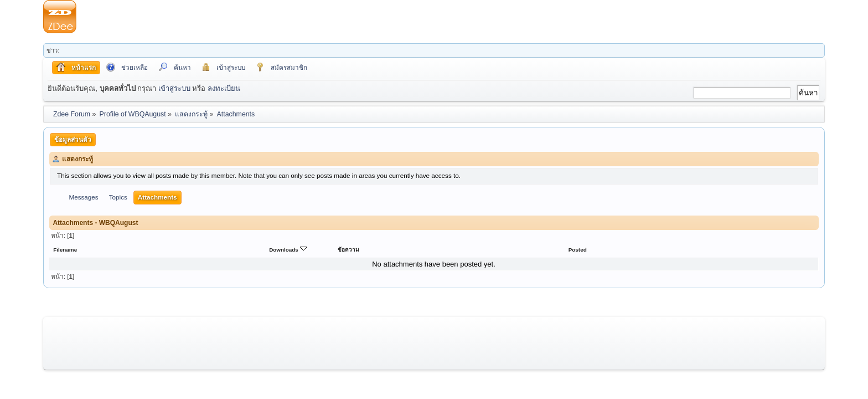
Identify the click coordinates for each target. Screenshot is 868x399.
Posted (578, 250)
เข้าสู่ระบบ (174, 88)
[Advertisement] (451, 17)
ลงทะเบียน (224, 88)
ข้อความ (348, 250)
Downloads (288, 250)
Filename (65, 250)
